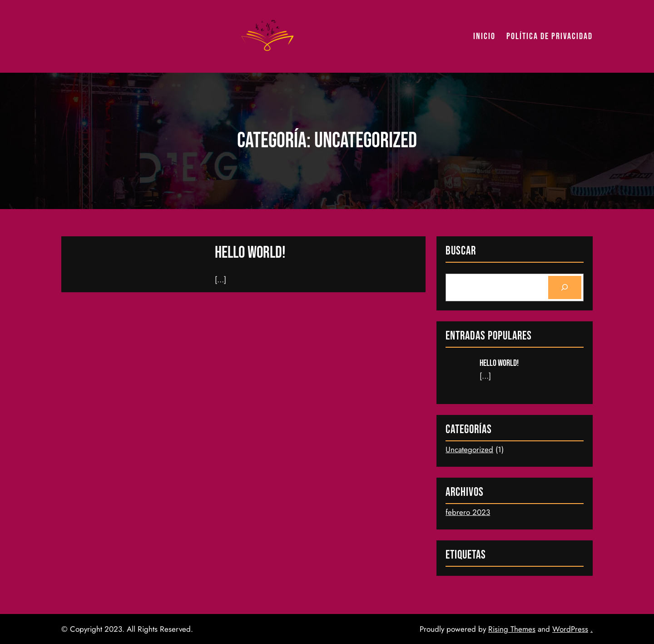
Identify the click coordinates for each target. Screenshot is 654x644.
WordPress (570, 629)
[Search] (565, 287)
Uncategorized (469, 449)
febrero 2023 (468, 512)
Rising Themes (512, 629)
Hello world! (250, 253)
